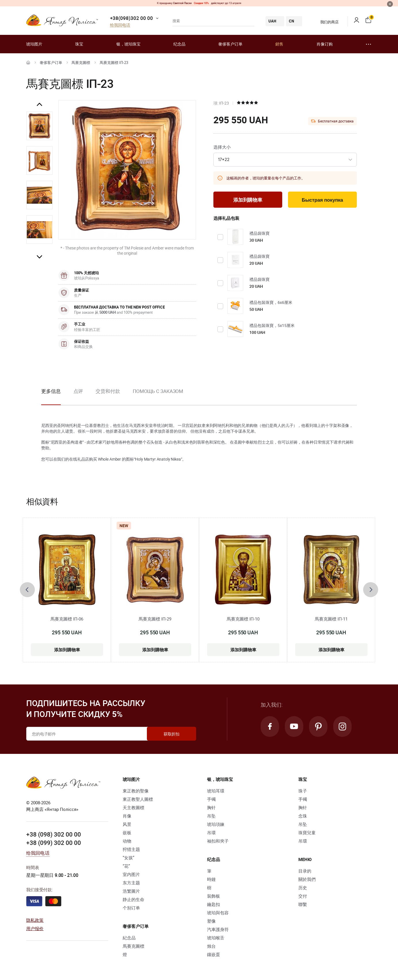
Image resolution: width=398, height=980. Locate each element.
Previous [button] (39, 105)
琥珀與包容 (218, 913)
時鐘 (211, 879)
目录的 (305, 871)
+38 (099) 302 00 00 (54, 843)
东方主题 (131, 883)
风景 (127, 824)
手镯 (211, 799)
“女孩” (128, 858)
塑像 (211, 921)
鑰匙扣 (214, 904)
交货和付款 (108, 391)
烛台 (211, 946)
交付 (303, 896)
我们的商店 (326, 22)
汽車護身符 (218, 929)
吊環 (211, 833)
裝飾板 (214, 896)
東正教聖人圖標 (138, 799)
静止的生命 (133, 899)
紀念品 (129, 938)
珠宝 (79, 44)
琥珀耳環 (216, 791)
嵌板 (127, 833)
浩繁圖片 (131, 891)
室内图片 (131, 874)
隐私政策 (35, 920)
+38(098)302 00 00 (131, 18)
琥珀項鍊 (216, 824)
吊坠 (211, 816)
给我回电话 (120, 25)
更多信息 (51, 391)
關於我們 (307, 879)
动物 (127, 841)
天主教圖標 (133, 807)
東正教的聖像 (136, 791)
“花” (126, 866)
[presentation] (27, 590)
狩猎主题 (131, 849)
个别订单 (131, 908)
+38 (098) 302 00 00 (54, 834)
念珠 (303, 816)
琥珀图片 (34, 44)
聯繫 (303, 904)
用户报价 (35, 928)
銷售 (279, 44)
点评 (78, 391)
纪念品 (179, 44)
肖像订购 (325, 44)
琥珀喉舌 (216, 938)
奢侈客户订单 (230, 44)
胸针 (211, 807)
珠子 (303, 791)
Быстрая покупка (322, 200)
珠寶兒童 (307, 833)
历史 (303, 888)
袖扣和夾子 (218, 841)
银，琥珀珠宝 (128, 44)
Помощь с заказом (158, 391)
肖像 (127, 816)
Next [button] (39, 257)
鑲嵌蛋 (214, 954)
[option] (39, 126)
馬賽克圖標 (81, 63)
